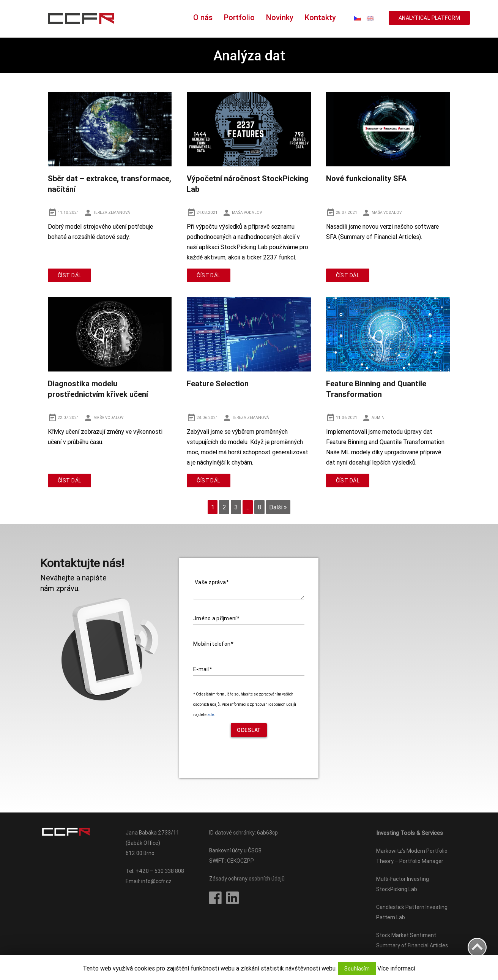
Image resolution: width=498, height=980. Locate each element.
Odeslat (249, 730)
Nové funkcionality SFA (366, 178)
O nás (203, 17)
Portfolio (239, 17)
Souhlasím (357, 969)
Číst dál (69, 275)
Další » (278, 507)
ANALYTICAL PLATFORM (429, 18)
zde (211, 715)
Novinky (280, 17)
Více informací (396, 968)
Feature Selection (218, 383)
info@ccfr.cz (156, 881)
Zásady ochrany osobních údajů (247, 879)
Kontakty (320, 17)
